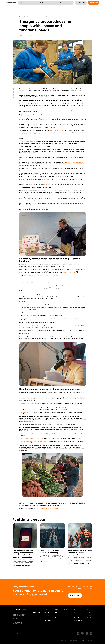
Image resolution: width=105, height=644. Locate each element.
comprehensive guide (74, 208)
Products (23, 3)
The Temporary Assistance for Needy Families (32, 438)
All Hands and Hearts (26, 412)
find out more (48, 184)
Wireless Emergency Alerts (70, 273)
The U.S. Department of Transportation (29, 142)
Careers (89, 615)
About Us (89, 612)
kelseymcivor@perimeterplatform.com (50, 508)
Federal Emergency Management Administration (50, 271)
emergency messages (32, 265)
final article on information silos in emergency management (42, 502)
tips (42, 132)
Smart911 (56, 157)
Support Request (78, 620)
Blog (75, 612)
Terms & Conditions (73, 641)
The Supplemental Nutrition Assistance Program (33, 434)
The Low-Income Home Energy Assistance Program (34, 441)
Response (57, 615)
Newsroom (77, 615)
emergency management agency (64, 137)
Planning (57, 612)
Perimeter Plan (36, 615)
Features (47, 615)
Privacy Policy (64, 641)
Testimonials (48, 620)
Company (63, 3)
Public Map (67, 610)
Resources (52, 3)
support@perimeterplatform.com (21, 633)
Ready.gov (22, 337)
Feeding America (25, 408)
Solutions (33, 3)
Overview (47, 612)
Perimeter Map (36, 612)
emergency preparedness (31, 110)
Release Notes (78, 618)
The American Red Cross (27, 403)
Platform (42, 3)
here (65, 143)
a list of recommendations (56, 131)
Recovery (57, 618)
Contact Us (90, 618)
